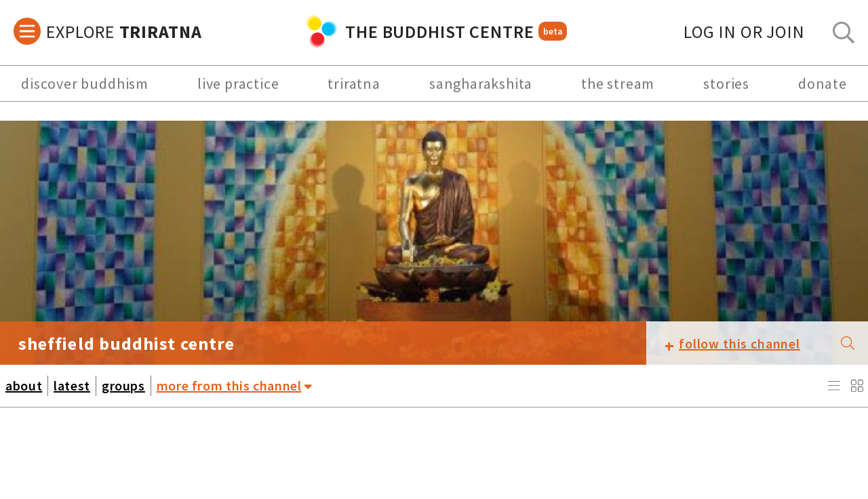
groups (123, 385)
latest (72, 385)
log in (744, 32)
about (24, 385)
